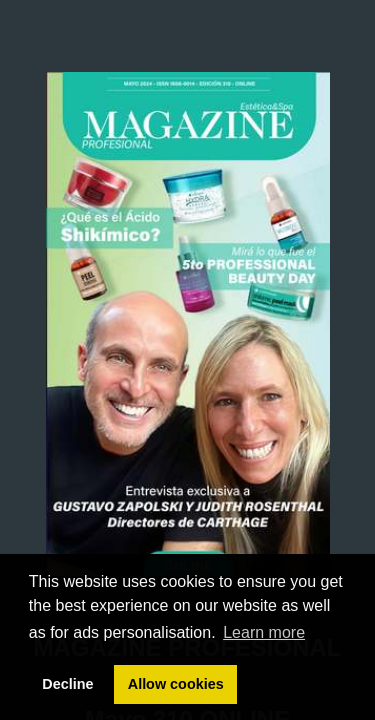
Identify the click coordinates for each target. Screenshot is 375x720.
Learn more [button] (264, 632)
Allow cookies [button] (176, 684)
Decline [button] (67, 684)
